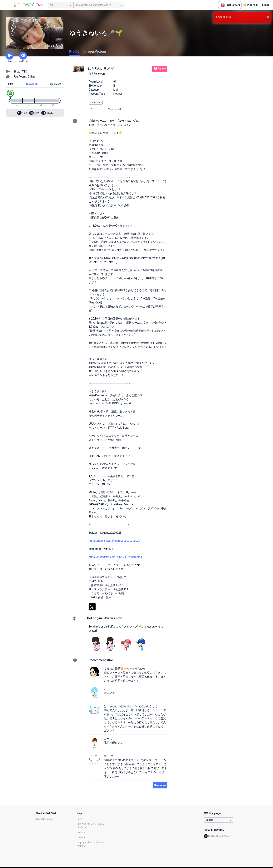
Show (10, 57)
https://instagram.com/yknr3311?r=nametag (115, 557)
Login (265, 5)
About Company (44, 819)
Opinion (81, 838)
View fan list (115, 109)
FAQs (80, 819)
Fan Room (23, 57)
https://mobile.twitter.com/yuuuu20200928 (114, 541)
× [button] (268, 17)
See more (160, 785)
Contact (81, 833)
